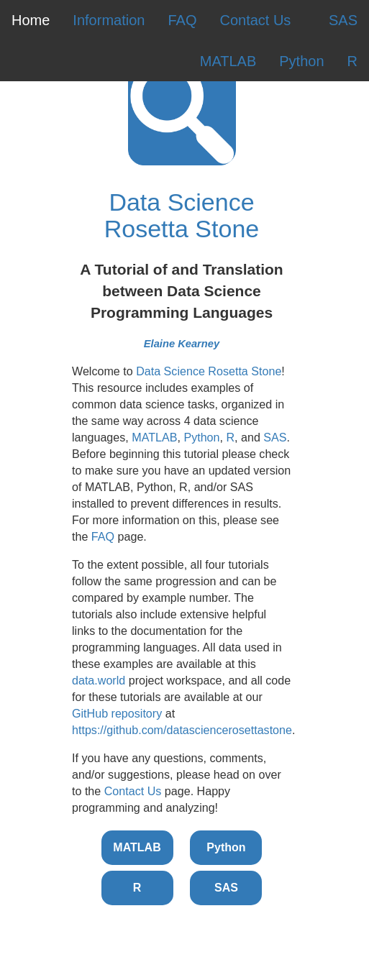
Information (109, 20)
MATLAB (228, 61)
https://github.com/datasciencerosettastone (182, 730)
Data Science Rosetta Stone (182, 215)
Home (31, 20)
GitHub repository (117, 713)
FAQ (182, 20)
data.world (99, 680)
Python (301, 61)
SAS (343, 20)
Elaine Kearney (182, 344)
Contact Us (255, 20)
